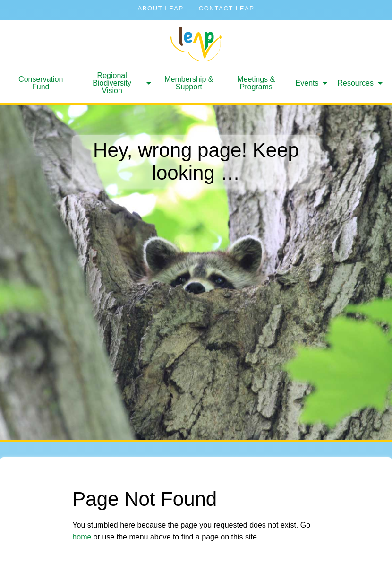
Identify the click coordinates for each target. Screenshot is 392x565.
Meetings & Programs (256, 83)
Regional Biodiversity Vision (112, 83)
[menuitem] (41, 83)
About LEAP (160, 8)
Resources (356, 83)
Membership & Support (189, 83)
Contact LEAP (227, 8)
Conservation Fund (41, 83)
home (82, 537)
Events (307, 83)
